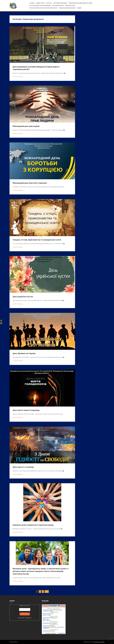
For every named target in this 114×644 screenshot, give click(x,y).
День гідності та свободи (23, 467)
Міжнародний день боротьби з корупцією (30, 183)
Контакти (49, 3)
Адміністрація (40, 3)
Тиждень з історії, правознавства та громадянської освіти (37, 240)
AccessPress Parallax (99, 642)
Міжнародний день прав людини (26, 126)
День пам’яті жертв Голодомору (26, 410)
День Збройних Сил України (24, 353)
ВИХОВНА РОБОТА (70, 6)
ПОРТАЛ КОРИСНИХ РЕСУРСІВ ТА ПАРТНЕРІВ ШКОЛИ (43, 8)
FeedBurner (28, 618)
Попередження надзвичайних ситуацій (80, 3)
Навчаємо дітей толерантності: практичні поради (33, 525)
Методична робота (58, 6)
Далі (47, 591)
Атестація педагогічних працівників (40, 6)
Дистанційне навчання (60, 3)
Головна (32, 3)
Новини (79, 8)
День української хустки (23, 297)
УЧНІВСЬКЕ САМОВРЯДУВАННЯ (67, 8)
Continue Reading (18, 77)
